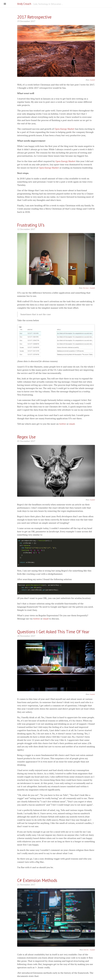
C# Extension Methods (37, 880)
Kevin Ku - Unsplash (89, 950)
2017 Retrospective (34, 17)
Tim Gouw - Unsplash (89, 288)
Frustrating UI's (31, 225)
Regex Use (26, 437)
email (72, 424)
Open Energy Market (64, 129)
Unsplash (92, 80)
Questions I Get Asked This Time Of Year (53, 632)
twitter (63, 424)
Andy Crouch (24, 4)
